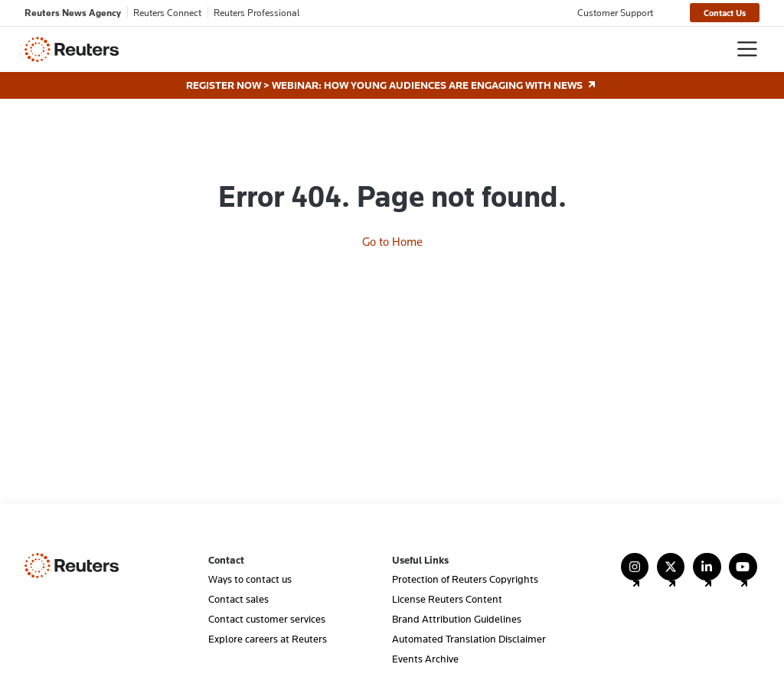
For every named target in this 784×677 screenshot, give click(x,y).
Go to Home (392, 241)
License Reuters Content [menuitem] (447, 599)
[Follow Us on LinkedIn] (707, 574)
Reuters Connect (167, 12)
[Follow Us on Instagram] (635, 574)
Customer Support (615, 12)
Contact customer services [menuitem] (267, 619)
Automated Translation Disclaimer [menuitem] (469, 639)
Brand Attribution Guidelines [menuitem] (457, 619)
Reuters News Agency (73, 12)
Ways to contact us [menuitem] (250, 579)
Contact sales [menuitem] (238, 599)
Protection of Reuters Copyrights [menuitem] (465, 579)
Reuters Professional (257, 12)
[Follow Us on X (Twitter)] (671, 574)
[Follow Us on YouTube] (743, 574)
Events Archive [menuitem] (425, 659)
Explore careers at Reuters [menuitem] (268, 639)
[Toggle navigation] (747, 49)
